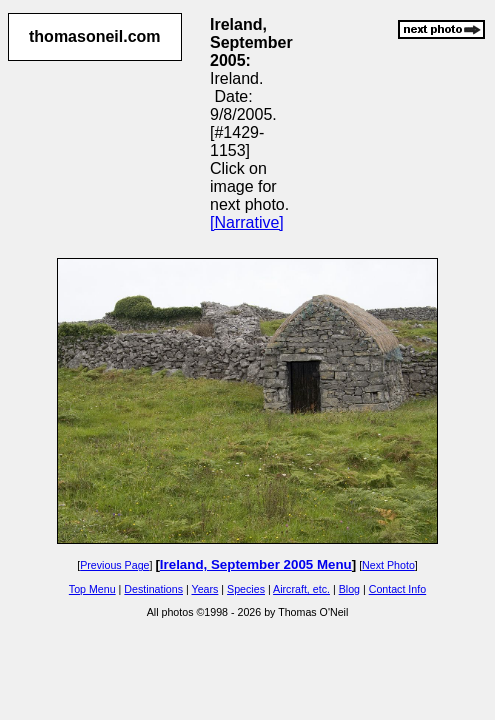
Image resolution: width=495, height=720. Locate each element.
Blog (349, 589)
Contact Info (397, 589)
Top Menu (92, 589)
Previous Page (114, 565)
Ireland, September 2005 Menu (256, 564)
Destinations (153, 589)
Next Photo (388, 565)
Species (246, 589)
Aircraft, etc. (301, 589)
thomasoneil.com (95, 36)
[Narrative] (247, 222)
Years (205, 589)
